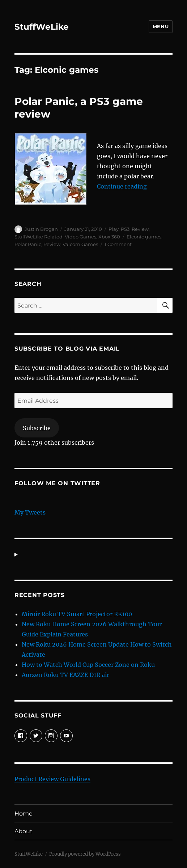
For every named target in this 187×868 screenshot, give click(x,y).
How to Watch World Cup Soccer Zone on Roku (88, 665)
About (24, 831)
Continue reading (122, 186)
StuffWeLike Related (39, 237)
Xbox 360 (109, 237)
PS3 (125, 229)
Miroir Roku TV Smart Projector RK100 (77, 614)
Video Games (80, 237)
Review (140, 229)
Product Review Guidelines (52, 779)
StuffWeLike (42, 27)
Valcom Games (80, 244)
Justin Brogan (41, 229)
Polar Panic (28, 244)
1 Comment (118, 244)
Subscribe (37, 428)
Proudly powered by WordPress (85, 854)
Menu (161, 26)
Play (114, 229)
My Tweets (30, 512)
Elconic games (144, 237)
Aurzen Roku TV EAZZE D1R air (65, 675)
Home (24, 814)
